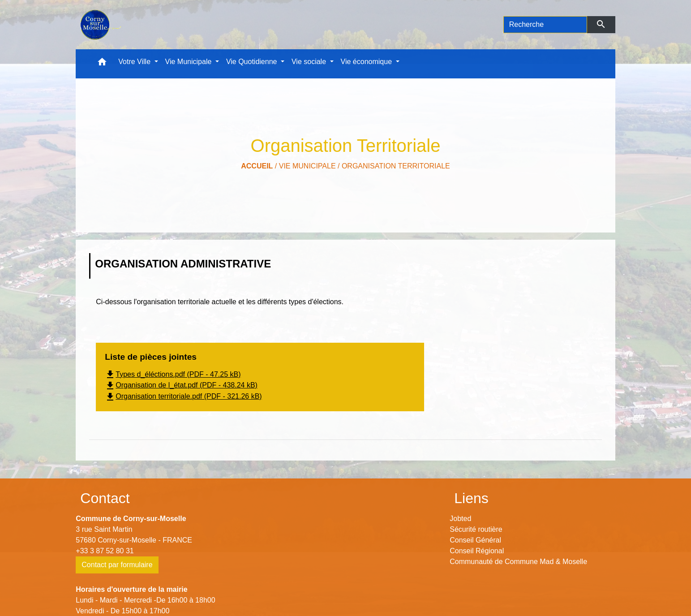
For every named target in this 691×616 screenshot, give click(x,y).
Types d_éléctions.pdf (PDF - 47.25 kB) (173, 374)
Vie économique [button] (367, 62)
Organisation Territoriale (396, 166)
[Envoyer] (601, 25)
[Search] (545, 25)
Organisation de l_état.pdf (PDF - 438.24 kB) (181, 385)
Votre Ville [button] (135, 62)
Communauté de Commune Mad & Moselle (518, 562)
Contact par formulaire (117, 565)
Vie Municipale (307, 166)
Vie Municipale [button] (189, 62)
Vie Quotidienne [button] (253, 62)
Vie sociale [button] (310, 62)
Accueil (257, 166)
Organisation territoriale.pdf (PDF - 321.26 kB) (183, 396)
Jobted (460, 519)
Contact (105, 498)
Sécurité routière (476, 529)
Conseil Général (475, 540)
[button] (102, 64)
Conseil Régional (477, 551)
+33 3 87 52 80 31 (105, 551)
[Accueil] (100, 25)
